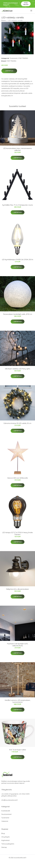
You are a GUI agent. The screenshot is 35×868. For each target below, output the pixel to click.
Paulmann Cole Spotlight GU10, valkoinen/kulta (18, 645)
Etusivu (4, 20)
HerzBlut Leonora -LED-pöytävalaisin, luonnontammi (18, 701)
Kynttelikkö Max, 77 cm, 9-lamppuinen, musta (17, 205)
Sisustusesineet (6, 814)
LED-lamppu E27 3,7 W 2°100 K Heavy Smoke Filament (17, 533)
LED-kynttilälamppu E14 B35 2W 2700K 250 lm (18, 260)
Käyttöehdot (6, 840)
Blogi (3, 833)
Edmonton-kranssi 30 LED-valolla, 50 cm (17, 423)
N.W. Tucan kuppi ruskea (18, 750)
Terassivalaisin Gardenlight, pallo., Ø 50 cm (18, 314)
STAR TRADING (23, 58)
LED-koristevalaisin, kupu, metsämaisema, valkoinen (18, 149)
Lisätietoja (9, 71)
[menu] (31, 11)
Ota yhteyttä (5, 837)
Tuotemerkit (14, 58)
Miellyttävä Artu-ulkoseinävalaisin (17, 589)
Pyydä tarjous (26, 4)
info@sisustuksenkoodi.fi (10, 800)
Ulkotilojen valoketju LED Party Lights (18, 369)
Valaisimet (5, 821)
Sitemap (4, 847)
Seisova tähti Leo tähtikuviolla (18, 478)
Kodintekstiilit (6, 811)
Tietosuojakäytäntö (8, 844)
